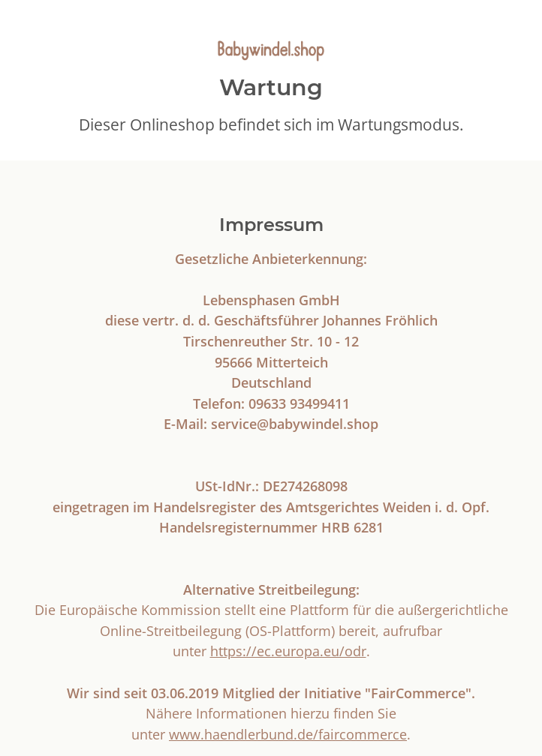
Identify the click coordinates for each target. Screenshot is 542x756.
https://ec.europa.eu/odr (288, 651)
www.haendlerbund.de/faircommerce (288, 734)
